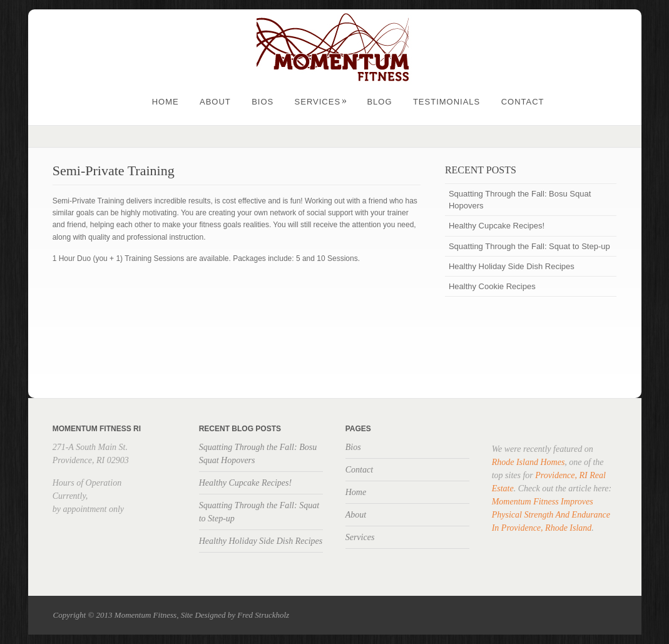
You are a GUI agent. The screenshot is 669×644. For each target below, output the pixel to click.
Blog (379, 102)
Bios (263, 102)
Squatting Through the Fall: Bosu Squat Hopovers (520, 200)
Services (321, 102)
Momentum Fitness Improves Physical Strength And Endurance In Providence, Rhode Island (551, 515)
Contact (523, 102)
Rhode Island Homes (529, 462)
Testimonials (447, 102)
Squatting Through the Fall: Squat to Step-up (529, 246)
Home (166, 102)
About (215, 102)
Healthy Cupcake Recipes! (497, 226)
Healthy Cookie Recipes (492, 286)
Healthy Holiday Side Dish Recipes (512, 266)
